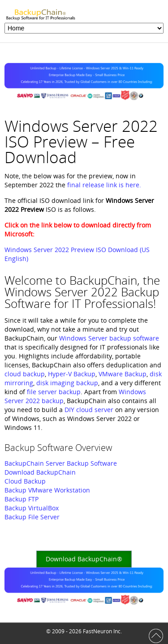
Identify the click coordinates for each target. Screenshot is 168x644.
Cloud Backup (25, 481)
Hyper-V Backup (72, 374)
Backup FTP (22, 499)
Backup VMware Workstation (47, 490)
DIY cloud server (89, 410)
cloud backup (25, 374)
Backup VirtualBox (32, 508)
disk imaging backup (67, 383)
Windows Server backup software (109, 338)
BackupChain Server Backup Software (61, 463)
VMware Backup (123, 374)
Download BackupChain (40, 472)
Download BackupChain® (84, 559)
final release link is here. (104, 185)
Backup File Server (32, 517)
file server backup (54, 392)
